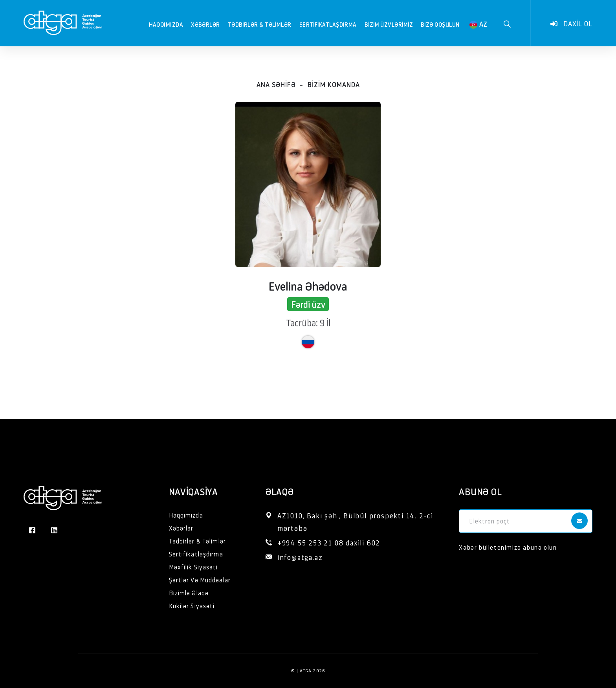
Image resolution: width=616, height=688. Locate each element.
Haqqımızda (166, 24)
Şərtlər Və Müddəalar (200, 580)
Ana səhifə (276, 84)
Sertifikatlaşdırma (328, 24)
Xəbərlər (205, 24)
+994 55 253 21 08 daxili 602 (329, 543)
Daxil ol (571, 24)
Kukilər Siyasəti (192, 606)
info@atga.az (300, 557)
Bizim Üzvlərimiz (389, 24)
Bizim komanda (334, 84)
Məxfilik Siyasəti (193, 567)
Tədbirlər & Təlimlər (260, 24)
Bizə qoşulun (440, 24)
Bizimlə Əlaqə (189, 593)
